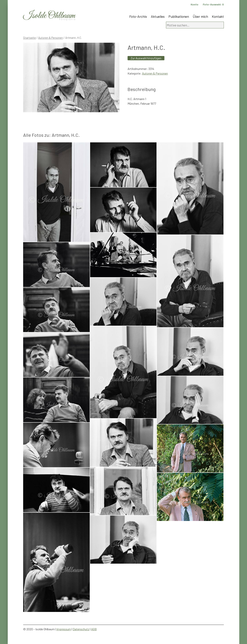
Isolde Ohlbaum (49, 16)
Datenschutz (81, 629)
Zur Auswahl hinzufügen (146, 58)
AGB (94, 629)
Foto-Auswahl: (213, 4)
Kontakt (218, 16)
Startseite (30, 38)
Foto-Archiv (138, 16)
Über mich (200, 16)
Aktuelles (158, 16)
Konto (195, 4)
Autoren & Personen (51, 38)
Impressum (64, 629)
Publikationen (179, 16)
